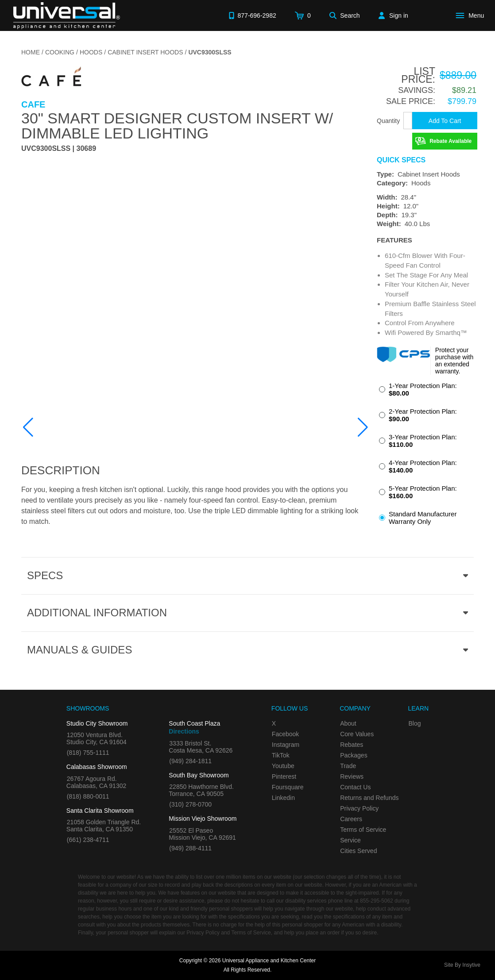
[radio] (427, 392)
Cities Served (358, 851)
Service (350, 840)
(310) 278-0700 (190, 804)
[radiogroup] (427, 456)
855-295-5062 (377, 901)
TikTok (281, 755)
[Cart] (303, 15)
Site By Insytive (462, 965)
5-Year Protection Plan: (423, 492)
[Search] (345, 15)
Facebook (285, 734)
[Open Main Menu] (472, 15)
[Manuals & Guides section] (247, 650)
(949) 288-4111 (190, 848)
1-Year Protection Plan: (423, 389)
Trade (348, 766)
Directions (184, 731)
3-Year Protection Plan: (423, 441)
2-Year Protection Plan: (423, 415)
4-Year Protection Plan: (423, 466)
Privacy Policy (359, 808)
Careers (351, 819)
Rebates (352, 745)
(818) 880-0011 (88, 796)
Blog (414, 723)
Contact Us (355, 787)
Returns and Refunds (369, 798)
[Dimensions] (427, 211)
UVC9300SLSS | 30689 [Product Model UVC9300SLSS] (59, 149)
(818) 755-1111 (88, 753)
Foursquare (288, 787)
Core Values (357, 734)
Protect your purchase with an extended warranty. (454, 361)
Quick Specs (401, 160)
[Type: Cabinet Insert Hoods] (427, 174)
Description (61, 470)
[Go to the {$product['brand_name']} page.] (52, 79)
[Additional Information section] (247, 613)
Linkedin (283, 798)
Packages (354, 755)
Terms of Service (363, 830)
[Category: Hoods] (427, 183)
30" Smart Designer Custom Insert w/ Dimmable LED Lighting (177, 126)
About (348, 723)
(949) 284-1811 (190, 761)
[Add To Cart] (445, 121)
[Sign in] (393, 15)
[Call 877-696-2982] (252, 15)
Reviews (352, 776)
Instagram (286, 745)
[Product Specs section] (247, 576)
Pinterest (284, 776)
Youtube (283, 766)
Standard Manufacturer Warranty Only (423, 518)
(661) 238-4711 (88, 840)
